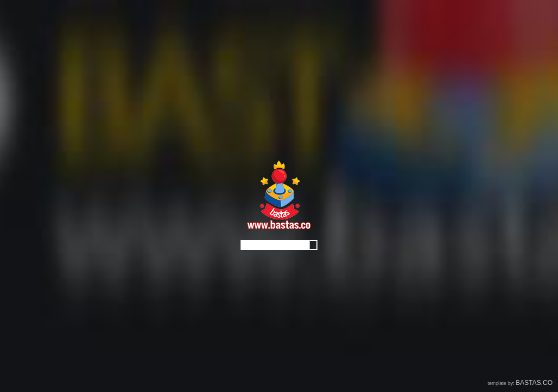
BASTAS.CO (534, 383)
